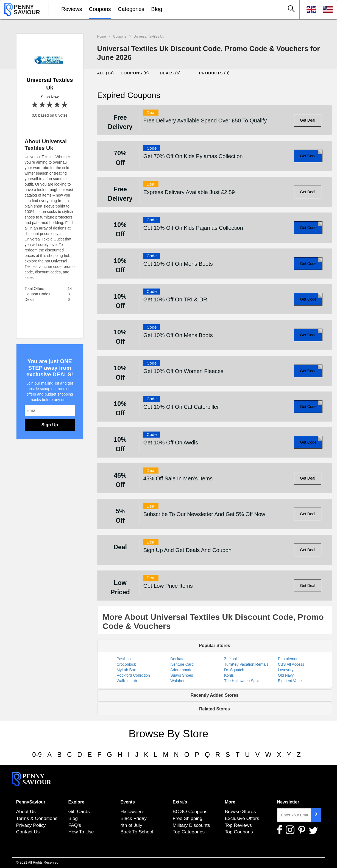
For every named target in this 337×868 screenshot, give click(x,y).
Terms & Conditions (37, 818)
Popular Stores (215, 646)
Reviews (72, 9)
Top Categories (189, 832)
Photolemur (288, 659)
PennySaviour (31, 802)
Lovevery (286, 670)
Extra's (180, 802)
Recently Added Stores (215, 695)
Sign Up (50, 425)
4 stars (57, 105)
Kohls (229, 675)
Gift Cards (79, 811)
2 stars (42, 105)
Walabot (177, 681)
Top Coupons (239, 832)
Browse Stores (240, 811)
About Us (26, 811)
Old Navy (286, 675)
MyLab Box (126, 670)
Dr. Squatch (234, 670)
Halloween (132, 811)
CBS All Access (291, 664)
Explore (76, 802)
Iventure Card (182, 664)
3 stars (50, 105)
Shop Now (50, 97)
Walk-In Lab (127, 681)
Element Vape (290, 681)
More (230, 802)
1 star (35, 105)
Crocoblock (126, 664)
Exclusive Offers (242, 818)
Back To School (137, 832)
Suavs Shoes (182, 675)
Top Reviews (238, 825)
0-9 (37, 754)
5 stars (65, 105)
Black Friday (134, 818)
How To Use (81, 832)
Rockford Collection (133, 675)
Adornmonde (181, 670)
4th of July (131, 825)
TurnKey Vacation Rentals (246, 664)
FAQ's (75, 825)
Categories (131, 9)
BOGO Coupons (190, 811)
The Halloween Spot (241, 681)
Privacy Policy (31, 825)
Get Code (308, 156)
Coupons (100, 9)
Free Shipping (188, 818)
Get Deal (307, 120)
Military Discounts (191, 825)
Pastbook (125, 659)
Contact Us (28, 832)
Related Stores (215, 709)
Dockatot (178, 659)
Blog (157, 9)
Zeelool (230, 659)
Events (128, 802)
